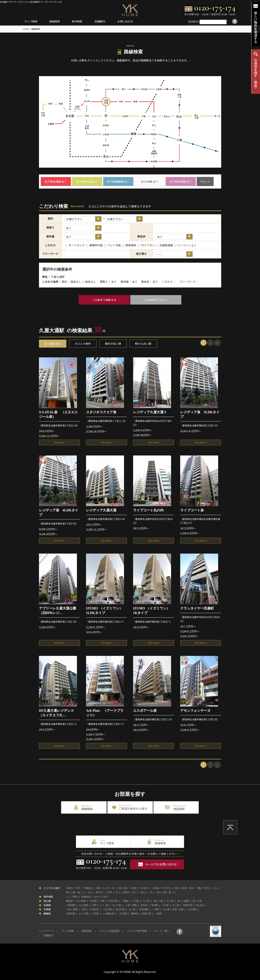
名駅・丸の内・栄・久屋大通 (111, 888)
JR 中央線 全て (149, 181)
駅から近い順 (143, 344)
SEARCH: (190, 21)
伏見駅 (93, 901)
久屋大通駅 (131, 905)
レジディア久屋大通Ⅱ (150, 412)
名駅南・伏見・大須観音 (79, 888)
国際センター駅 (100, 905)
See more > (59, 443)
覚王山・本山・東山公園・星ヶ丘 (158, 892)
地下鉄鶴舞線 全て (118, 181)
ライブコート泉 (192, 510)
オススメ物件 (83, 344)
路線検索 (56, 21)
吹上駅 (176, 905)
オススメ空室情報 (109, 931)
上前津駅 (107, 909)
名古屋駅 (81, 901)
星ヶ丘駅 (197, 901)
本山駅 (170, 901)
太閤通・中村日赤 (162, 888)
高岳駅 (144, 905)
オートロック (75, 245)
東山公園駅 (183, 901)
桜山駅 (200, 905)
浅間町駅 (71, 913)
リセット (205, 181)
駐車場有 (129, 245)
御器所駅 (188, 905)
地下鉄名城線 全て (181, 181)
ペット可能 (113, 245)
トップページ (47, 931)
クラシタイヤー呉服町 (197, 608)
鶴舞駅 (134, 913)
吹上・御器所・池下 (126, 892)
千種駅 (125, 901)
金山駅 (132, 909)
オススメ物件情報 (137, 931)
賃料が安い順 (113, 344)
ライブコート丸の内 (148, 510)
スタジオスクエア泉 (101, 412)
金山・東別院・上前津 (100, 892)
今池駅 (136, 901)
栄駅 (103, 901)
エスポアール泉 (145, 711)
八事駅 (156, 909)
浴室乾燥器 (165, 245)
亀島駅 (70, 901)
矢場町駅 (94, 909)
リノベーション (185, 245)
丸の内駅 (117, 905)
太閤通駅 (71, 905)
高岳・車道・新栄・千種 (188, 888)
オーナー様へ (162, 931)
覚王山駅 (158, 901)
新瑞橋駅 (144, 909)
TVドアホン (146, 245)
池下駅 (146, 901)
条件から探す (101, 896)
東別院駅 (120, 909)
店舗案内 (102, 21)
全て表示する (53, 344)
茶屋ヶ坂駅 (178, 909)
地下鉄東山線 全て (87, 181)
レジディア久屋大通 (101, 510)
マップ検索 (31, 21)
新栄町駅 (113, 901)
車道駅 (155, 905)
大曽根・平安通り (139, 888)
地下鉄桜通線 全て (56, 181)
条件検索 (79, 21)
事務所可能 (94, 245)
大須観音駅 (108, 913)
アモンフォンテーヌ (195, 711)
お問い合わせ (128, 21)
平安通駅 (192, 909)
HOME (26, 29)
